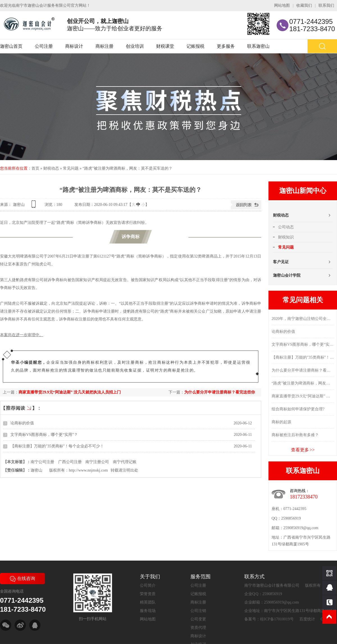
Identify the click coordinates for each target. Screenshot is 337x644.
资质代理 (198, 628)
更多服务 (226, 46)
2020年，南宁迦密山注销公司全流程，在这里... (303, 319)
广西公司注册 (70, 462)
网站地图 (282, 5)
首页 (35, 168)
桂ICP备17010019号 (277, 619)
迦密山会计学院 (287, 275)
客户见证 (281, 262)
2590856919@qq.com (301, 528)
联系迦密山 (258, 46)
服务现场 (148, 611)
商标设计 (74, 46)
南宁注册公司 (97, 462)
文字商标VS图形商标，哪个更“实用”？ (44, 435)
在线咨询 (22, 578)
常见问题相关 (303, 300)
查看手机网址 (35, 206)
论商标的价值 (22, 423)
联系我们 (326, 5)
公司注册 (44, 46)
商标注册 (104, 46)
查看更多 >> (303, 450)
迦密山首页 (11, 46)
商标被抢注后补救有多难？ (295, 435)
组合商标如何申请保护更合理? (298, 409)
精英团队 (148, 602)
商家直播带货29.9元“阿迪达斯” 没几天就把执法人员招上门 (70, 392)
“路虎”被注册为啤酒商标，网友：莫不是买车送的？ (127, 168)
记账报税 (195, 46)
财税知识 (286, 237)
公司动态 (286, 227)
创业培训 (135, 46)
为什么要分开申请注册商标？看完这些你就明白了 (303, 370)
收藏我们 (304, 5)
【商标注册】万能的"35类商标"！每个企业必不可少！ (57, 446)
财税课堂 (165, 46)
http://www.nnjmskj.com (88, 470)
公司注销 (198, 611)
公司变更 (198, 619)
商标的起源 (281, 422)
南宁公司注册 (42, 462)
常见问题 (71, 168)
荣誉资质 (148, 594)
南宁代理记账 (125, 462)
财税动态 (51, 168)
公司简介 (148, 585)
